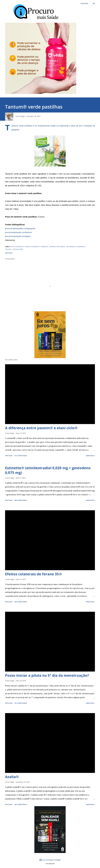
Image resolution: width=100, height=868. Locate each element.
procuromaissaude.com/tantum (19, 232)
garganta (15, 130)
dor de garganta (17, 247)
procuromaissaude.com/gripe (18, 236)
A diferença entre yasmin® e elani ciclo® (41, 428)
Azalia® (12, 777)
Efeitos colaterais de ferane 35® (33, 574)
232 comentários (21, 703)
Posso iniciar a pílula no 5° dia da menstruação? (47, 675)
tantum (8, 249)
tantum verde (18, 249)
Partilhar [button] (9, 253)
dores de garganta (32, 247)
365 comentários (21, 804)
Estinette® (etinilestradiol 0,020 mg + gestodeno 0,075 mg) (48, 470)
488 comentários (21, 500)
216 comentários (21, 456)
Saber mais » (90, 456)
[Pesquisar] (84, 4)
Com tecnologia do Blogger (50, 860)
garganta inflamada (57, 247)
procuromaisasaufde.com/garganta (20, 228)
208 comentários (21, 602)
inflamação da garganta (76, 247)
